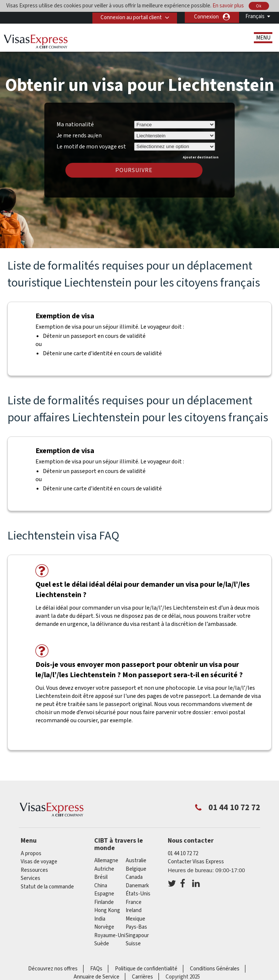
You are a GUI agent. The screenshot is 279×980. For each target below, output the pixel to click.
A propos (31, 854)
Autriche (104, 869)
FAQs (96, 969)
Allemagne (106, 861)
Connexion (206, 17)
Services (30, 878)
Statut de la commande (47, 887)
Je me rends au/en (79, 136)
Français (255, 16)
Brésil (101, 877)
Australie (136, 861)
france (134, 902)
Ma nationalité (75, 124)
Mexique (135, 919)
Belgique (136, 869)
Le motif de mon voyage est (91, 145)
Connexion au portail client (130, 17)
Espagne (104, 894)
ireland (134, 910)
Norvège (104, 927)
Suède (102, 944)
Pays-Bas (136, 927)
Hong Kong (107, 910)
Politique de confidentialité (146, 969)
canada (134, 877)
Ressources (34, 870)
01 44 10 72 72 (183, 854)
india (100, 919)
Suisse (133, 944)
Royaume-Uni (110, 936)
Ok (259, 6)
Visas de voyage (39, 862)
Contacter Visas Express (196, 862)
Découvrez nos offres (53, 969)
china (101, 886)
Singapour (137, 936)
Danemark (137, 886)
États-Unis (138, 894)
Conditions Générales (215, 969)
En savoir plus (228, 6)
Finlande (104, 902)
